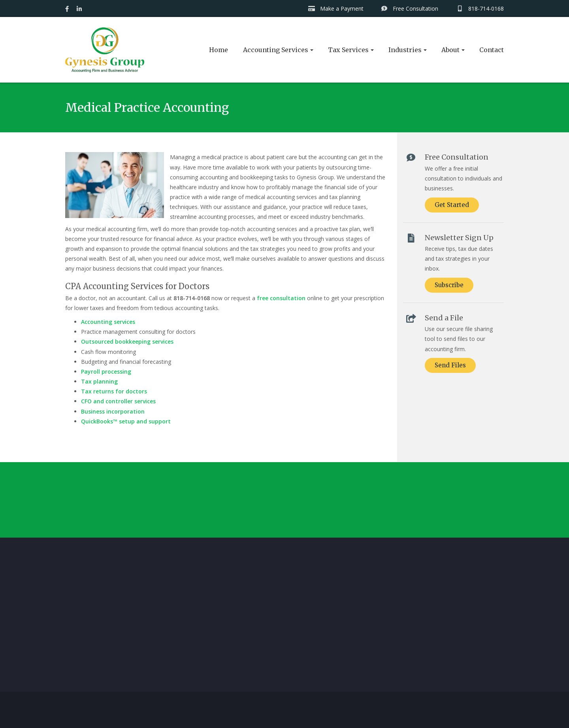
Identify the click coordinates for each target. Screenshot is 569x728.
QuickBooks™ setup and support (126, 421)
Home (219, 50)
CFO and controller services (118, 401)
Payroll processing (106, 372)
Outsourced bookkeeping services (127, 341)
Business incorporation (113, 411)
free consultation (281, 298)
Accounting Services (276, 50)
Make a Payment (336, 8)
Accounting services (108, 322)
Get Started (452, 205)
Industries (405, 50)
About (450, 50)
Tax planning (99, 381)
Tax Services (348, 50)
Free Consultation (410, 8)
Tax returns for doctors (114, 391)
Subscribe (449, 285)
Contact (492, 50)
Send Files (450, 365)
